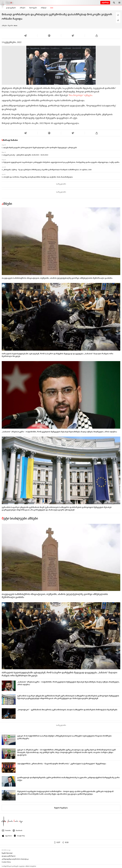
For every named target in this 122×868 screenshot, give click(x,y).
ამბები (22, 8)
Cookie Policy (6, 862)
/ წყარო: (12, 26)
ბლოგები (33, 8)
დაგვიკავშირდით (9, 856)
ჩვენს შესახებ (7, 853)
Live (52, 8)
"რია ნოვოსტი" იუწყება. (81, 95)
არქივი (44, 8)
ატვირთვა (105, 3)
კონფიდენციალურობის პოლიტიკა (15, 859)
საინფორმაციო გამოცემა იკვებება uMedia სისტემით (19, 866)
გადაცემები (11, 8)
